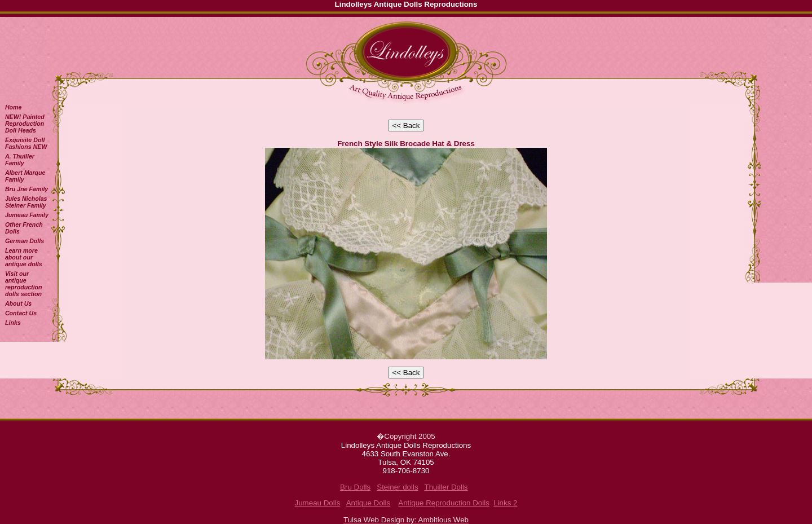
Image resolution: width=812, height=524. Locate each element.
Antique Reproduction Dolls (444, 503)
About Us (18, 303)
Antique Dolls (369, 503)
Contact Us (21, 313)
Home (14, 107)
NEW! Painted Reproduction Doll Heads (25, 124)
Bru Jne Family (27, 189)
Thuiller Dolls (446, 487)
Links (13, 323)
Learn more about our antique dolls (24, 257)
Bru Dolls (355, 487)
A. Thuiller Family (20, 160)
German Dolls (25, 241)
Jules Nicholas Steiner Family (26, 202)
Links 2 (505, 503)
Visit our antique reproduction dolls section (24, 284)
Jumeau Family (27, 215)
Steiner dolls (397, 487)
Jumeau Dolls (318, 503)
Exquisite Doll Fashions (26, 143)
